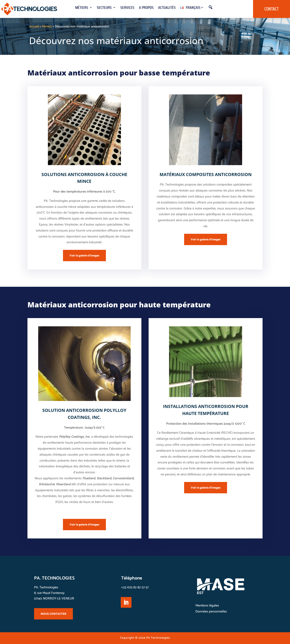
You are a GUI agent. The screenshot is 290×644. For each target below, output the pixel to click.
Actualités (167, 8)
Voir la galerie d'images (84, 256)
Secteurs (104, 8)
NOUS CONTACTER (53, 614)
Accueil (34, 26)
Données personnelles (211, 612)
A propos (146, 8)
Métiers (82, 8)
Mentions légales (207, 606)
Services (127, 8)
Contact (272, 9)
